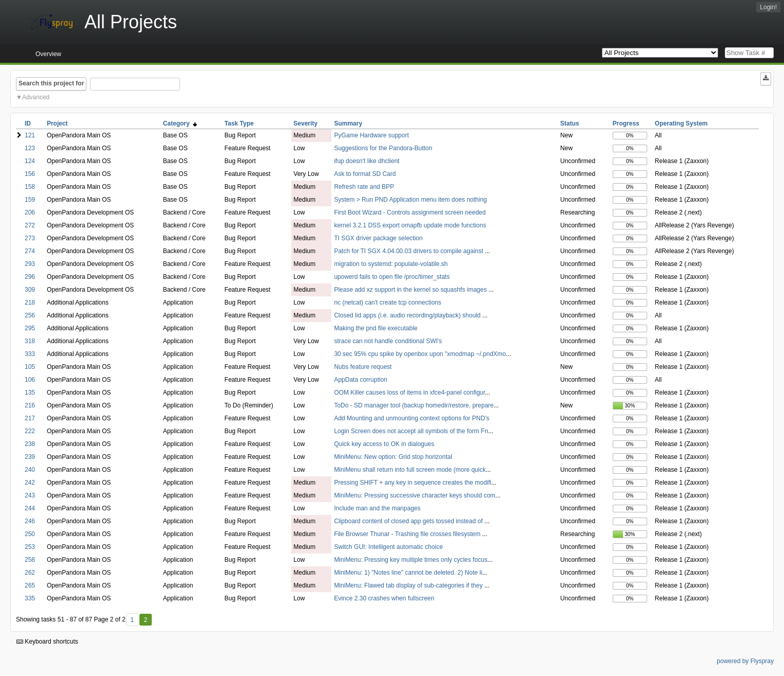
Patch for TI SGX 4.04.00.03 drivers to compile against (409, 251)
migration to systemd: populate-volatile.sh (391, 264)
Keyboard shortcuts (47, 642)
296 (30, 277)
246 (30, 521)
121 (30, 135)
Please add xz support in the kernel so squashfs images (411, 290)
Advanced (36, 97)
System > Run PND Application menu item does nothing (410, 200)
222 (30, 431)
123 (30, 148)
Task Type (239, 123)
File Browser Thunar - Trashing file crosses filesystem (408, 534)
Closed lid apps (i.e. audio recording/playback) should (408, 315)
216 (30, 405)
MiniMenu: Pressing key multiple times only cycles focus (411, 560)
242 (30, 483)
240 (30, 470)
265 (30, 585)
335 (30, 598)
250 (30, 534)
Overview (48, 54)
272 (30, 225)
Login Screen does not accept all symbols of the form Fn (411, 431)
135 (30, 393)
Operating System (681, 123)
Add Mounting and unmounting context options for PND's (412, 418)
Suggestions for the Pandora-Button (383, 148)
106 (30, 380)
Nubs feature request (363, 367)
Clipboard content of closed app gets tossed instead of (409, 521)
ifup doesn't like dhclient (367, 161)
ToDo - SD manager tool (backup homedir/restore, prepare (414, 405)
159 (30, 200)
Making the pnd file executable (376, 328)
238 (30, 444)
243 (30, 495)
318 (30, 341)
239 (30, 457)
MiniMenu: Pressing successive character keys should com (414, 495)
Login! (768, 7)
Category (180, 123)
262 (30, 573)
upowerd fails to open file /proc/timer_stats (392, 277)
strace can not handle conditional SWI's (388, 341)
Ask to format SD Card (365, 174)
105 (30, 367)
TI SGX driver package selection (378, 238)
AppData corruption (360, 380)
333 (30, 354)
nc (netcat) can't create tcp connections (387, 303)
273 (30, 238)
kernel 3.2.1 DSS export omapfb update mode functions (410, 225)
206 (30, 212)
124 (30, 161)
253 (30, 547)
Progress (626, 123)
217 (30, 418)
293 (30, 264)
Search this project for (51, 83)
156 (30, 174)
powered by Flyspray (745, 661)
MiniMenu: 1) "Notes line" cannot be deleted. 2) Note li (408, 573)
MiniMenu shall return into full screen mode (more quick (410, 470)
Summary (348, 123)
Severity (306, 123)
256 (30, 315)
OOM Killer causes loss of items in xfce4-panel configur (409, 393)
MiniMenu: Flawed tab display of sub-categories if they (409, 585)
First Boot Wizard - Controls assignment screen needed (410, 212)
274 (30, 251)
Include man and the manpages (377, 508)
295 (30, 328)
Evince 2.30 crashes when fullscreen (384, 598)
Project (57, 123)
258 (30, 560)
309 (30, 290)
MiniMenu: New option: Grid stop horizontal (393, 457)
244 (30, 508)
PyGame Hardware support (371, 135)
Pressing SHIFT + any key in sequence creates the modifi (413, 483)
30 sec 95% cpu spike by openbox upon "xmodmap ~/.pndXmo (420, 354)
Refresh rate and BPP (364, 187)
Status (570, 123)
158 (30, 187)
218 (30, 303)
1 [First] (132, 620)
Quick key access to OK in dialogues (384, 444)
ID (28, 123)
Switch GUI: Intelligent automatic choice (388, 547)
